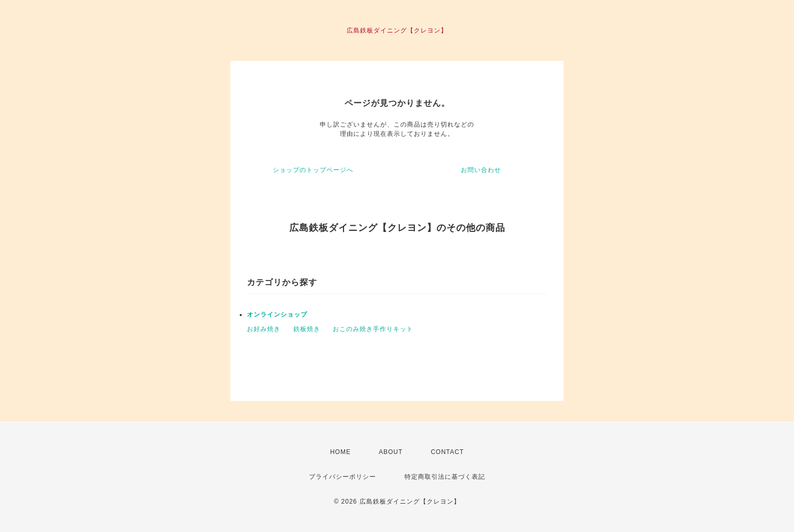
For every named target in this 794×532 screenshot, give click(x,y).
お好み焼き (264, 329)
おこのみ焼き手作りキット (373, 329)
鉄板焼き (307, 329)
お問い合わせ (481, 170)
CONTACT (447, 452)
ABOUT (391, 452)
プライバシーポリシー (342, 477)
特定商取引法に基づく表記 (445, 477)
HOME (340, 452)
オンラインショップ (277, 315)
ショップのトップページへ (313, 170)
